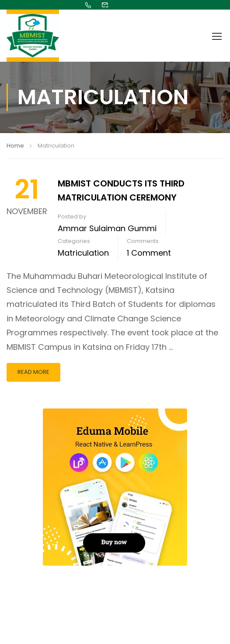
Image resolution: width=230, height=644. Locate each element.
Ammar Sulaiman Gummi (107, 228)
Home (15, 146)
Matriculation (83, 253)
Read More (33, 372)
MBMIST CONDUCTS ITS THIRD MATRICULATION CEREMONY (121, 190)
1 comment (149, 253)
